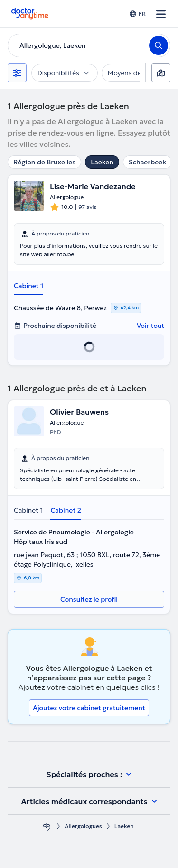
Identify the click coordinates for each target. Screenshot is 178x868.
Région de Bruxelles (44, 162)
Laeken (102, 162)
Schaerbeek (147, 162)
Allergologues (83, 826)
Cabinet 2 (66, 510)
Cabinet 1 (28, 286)
